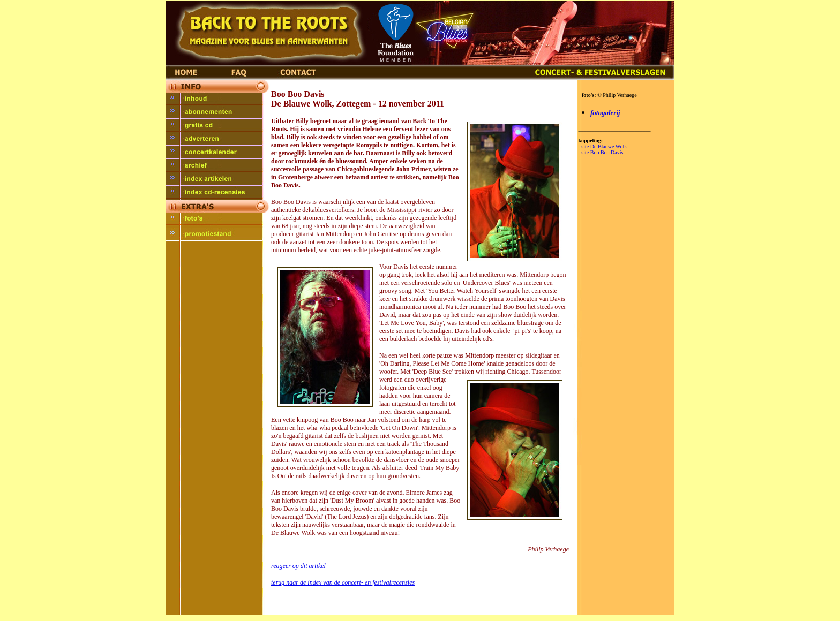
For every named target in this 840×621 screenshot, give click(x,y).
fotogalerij (605, 113)
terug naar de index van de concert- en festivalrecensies (343, 582)
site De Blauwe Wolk (604, 146)
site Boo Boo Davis (602, 152)
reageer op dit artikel (298, 566)
